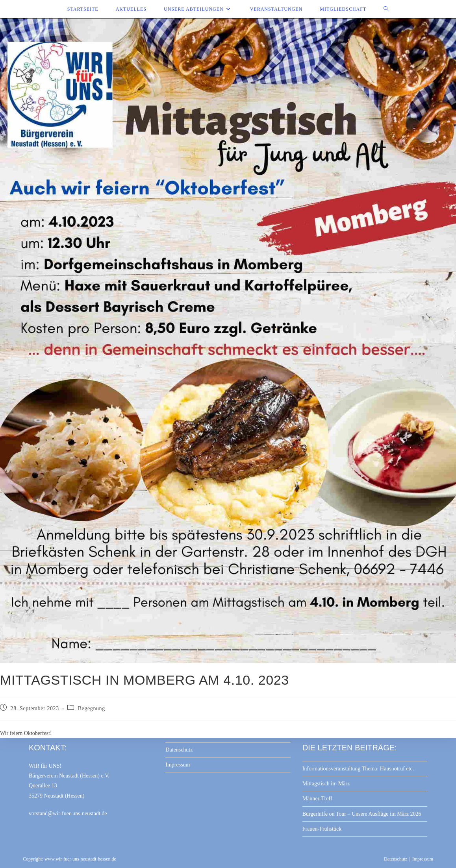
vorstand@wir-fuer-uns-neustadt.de (68, 814)
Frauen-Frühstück (322, 829)
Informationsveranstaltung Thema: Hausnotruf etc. (358, 769)
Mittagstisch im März (326, 784)
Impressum (178, 765)
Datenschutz (179, 750)
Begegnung (92, 708)
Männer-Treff (317, 799)
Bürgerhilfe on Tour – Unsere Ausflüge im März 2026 (362, 814)
